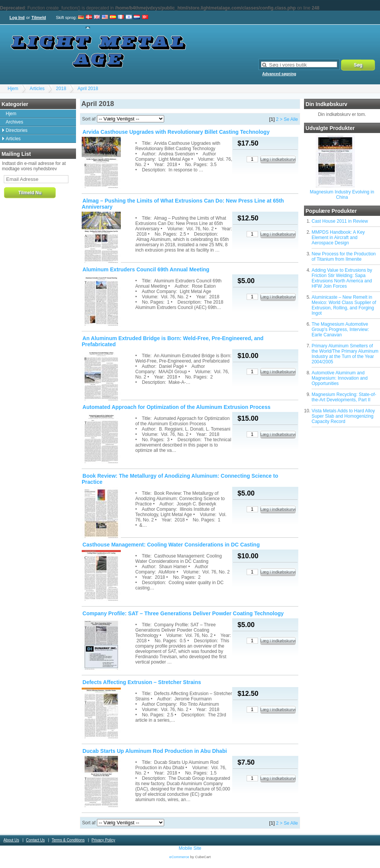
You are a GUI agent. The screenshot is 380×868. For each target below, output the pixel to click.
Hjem (13, 89)
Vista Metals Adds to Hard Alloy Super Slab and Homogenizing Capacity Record (343, 416)
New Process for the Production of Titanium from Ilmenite (344, 257)
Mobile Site (190, 848)
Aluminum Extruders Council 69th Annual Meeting (146, 269)
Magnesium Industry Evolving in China (342, 195)
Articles (37, 89)
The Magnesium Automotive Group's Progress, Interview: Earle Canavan (340, 329)
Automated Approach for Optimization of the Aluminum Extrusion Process (177, 407)
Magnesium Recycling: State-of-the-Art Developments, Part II (344, 397)
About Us (11, 840)
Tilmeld (39, 17)
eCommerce (179, 857)
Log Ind (17, 17)
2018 (61, 89)
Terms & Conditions (68, 840)
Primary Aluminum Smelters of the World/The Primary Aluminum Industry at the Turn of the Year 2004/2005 (345, 354)
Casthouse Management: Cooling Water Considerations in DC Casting (171, 545)
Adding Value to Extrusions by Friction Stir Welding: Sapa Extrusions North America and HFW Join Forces (342, 278)
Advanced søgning (279, 74)
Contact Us (35, 840)
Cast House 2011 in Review (340, 221)
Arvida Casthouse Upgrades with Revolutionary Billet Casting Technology (176, 132)
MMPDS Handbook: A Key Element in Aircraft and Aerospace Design (338, 238)
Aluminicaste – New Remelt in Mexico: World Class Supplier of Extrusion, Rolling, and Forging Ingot (344, 305)
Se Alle (291, 119)
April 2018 (88, 89)
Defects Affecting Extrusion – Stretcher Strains (142, 682)
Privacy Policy (103, 840)
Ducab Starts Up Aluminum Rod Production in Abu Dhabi (155, 751)
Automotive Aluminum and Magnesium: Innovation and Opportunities (340, 378)
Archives (14, 122)
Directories (17, 130)
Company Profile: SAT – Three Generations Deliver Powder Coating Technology (183, 613)
